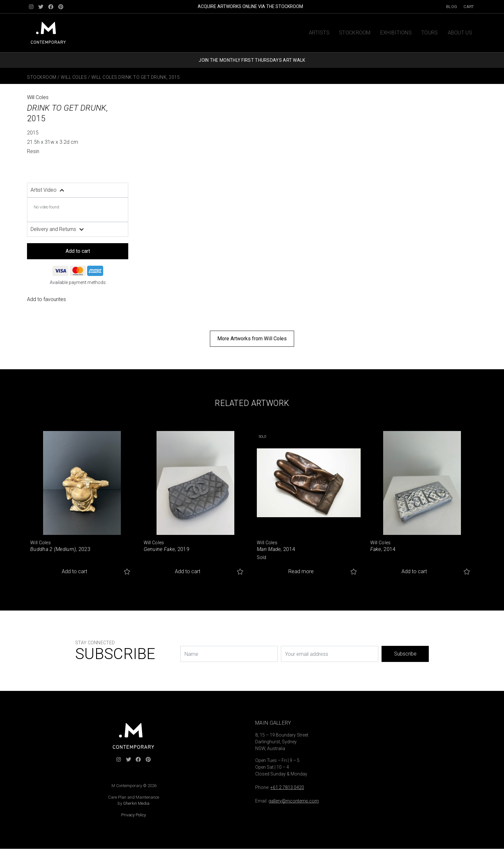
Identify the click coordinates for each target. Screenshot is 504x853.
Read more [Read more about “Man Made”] (301, 571)
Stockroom (355, 33)
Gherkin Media (136, 803)
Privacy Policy (134, 815)
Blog (452, 7)
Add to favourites (46, 299)
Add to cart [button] (74, 571)
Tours (430, 33)
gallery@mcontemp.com (294, 801)
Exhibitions (396, 33)
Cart (469, 7)
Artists (319, 33)
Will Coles (74, 77)
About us (460, 33)
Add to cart (78, 251)
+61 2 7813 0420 (287, 787)
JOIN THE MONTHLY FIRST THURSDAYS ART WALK (252, 60)
